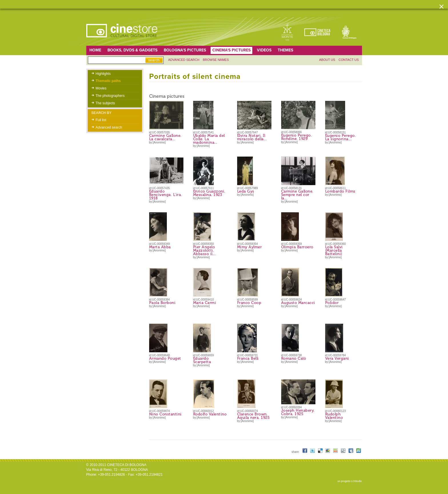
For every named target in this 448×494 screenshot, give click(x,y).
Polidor (332, 303)
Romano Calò (294, 358)
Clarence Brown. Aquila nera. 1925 (254, 416)
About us (327, 60)
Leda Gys (246, 191)
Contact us (349, 60)
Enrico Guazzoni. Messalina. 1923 (209, 193)
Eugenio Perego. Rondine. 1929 (297, 137)
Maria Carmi (205, 303)
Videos (264, 50)
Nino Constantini (165, 414)
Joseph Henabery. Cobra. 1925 (298, 412)
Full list (101, 120)
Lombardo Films (340, 191)
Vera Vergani (337, 358)
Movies (101, 88)
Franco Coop (249, 303)
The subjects (105, 103)
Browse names (216, 60)
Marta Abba (160, 247)
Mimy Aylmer (250, 247)
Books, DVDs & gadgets (132, 50)
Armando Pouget (165, 358)
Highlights (103, 74)
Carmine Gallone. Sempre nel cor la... (297, 195)
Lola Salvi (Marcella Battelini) (334, 250)
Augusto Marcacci (298, 303)
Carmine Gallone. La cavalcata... (165, 137)
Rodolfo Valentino (210, 414)
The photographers (110, 96)
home (95, 50)
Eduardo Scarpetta (202, 360)
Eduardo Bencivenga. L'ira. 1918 (166, 195)
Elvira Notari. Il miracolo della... (252, 137)
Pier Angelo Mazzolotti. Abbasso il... (204, 250)
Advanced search (184, 60)
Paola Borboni (162, 303)
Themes (285, 50)
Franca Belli (248, 358)
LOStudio (357, 481)
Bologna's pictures (185, 50)
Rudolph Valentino (334, 416)
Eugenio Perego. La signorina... (341, 137)
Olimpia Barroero (297, 247)
